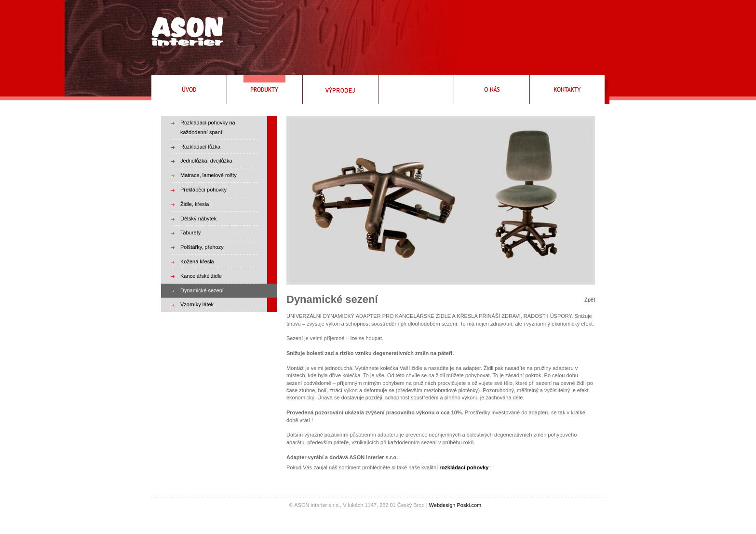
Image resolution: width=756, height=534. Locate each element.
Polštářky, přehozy (202, 247)
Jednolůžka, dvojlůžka (206, 161)
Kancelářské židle (201, 276)
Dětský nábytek (198, 219)
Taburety (190, 233)
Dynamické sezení (202, 290)
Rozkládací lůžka (200, 147)
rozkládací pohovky (464, 467)
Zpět (590, 300)
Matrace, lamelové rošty (209, 175)
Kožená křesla (197, 261)
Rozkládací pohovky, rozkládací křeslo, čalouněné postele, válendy (185, 28)
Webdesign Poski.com (455, 505)
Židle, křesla (195, 204)
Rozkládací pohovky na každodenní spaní (208, 127)
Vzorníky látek (197, 304)
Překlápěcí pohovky (203, 190)
